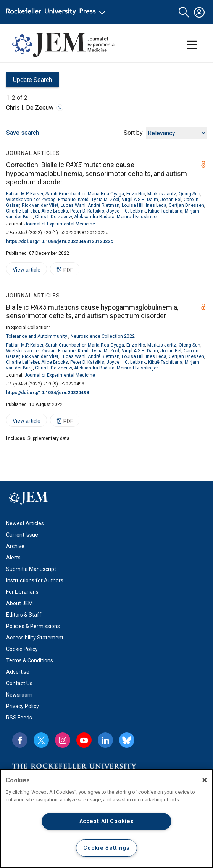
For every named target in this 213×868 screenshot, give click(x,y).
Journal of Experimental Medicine (60, 224)
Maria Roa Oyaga (106, 194)
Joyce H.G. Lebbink (126, 211)
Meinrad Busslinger (137, 217)
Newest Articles (25, 523)
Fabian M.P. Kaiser (25, 194)
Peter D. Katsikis (87, 211)
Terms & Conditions (30, 660)
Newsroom (19, 695)
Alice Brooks (55, 211)
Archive (15, 546)
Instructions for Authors (35, 580)
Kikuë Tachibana (165, 211)
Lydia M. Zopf (106, 200)
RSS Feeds (19, 718)
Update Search (29, 82)
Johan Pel (171, 200)
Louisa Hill (133, 205)
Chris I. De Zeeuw (53, 217)
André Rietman (104, 205)
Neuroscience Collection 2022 (103, 336)
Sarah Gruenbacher (65, 194)
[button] (184, 12)
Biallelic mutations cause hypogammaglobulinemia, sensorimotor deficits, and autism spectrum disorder (92, 312)
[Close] (205, 780)
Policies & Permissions (33, 626)
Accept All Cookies (107, 821)
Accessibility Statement (35, 638)
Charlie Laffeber (23, 211)
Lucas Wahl (73, 205)
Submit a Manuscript (31, 569)
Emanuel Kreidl (74, 200)
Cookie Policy (22, 649)
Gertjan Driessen (186, 205)
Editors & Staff (24, 615)
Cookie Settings (106, 848)
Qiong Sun (190, 194)
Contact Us (19, 683)
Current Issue (22, 535)
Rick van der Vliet (40, 205)
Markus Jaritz (162, 194)
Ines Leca (156, 205)
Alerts (13, 558)
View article (23, 271)
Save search (23, 133)
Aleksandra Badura (94, 217)
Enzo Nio (136, 194)
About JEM (19, 603)
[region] (106, 818)
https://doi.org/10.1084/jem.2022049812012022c (60, 241)
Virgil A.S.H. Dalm (140, 200)
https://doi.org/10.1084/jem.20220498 (48, 393)
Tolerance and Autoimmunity (37, 336)
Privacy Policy (23, 706)
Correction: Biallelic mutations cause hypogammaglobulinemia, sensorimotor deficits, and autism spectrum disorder (97, 173)
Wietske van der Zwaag (31, 200)
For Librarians (22, 592)
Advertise (18, 672)
